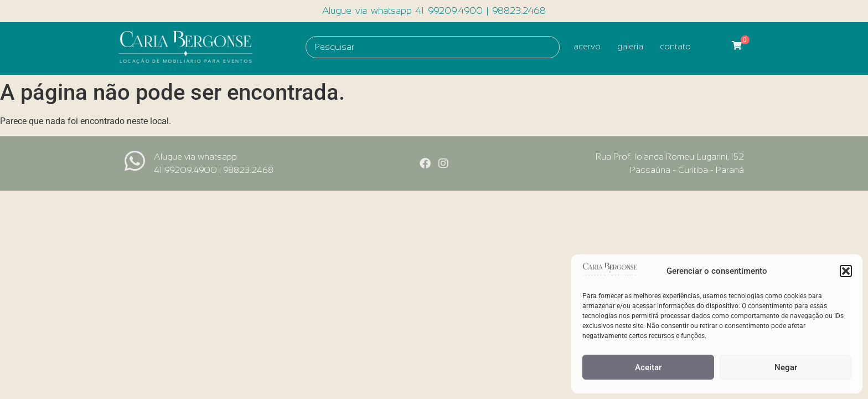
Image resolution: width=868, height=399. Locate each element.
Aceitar (648, 367)
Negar (786, 367)
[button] (846, 271)
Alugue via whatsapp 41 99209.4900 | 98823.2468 (434, 11)
